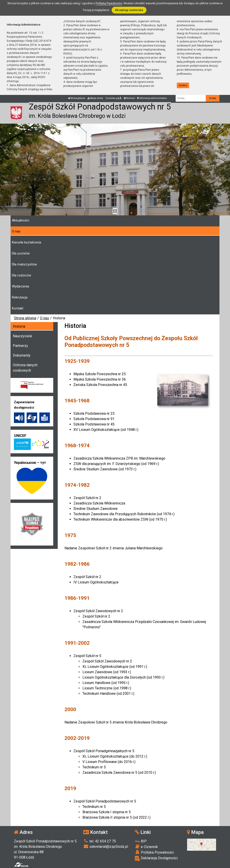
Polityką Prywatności (109, 3)
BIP (141, 841)
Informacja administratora (152, 98)
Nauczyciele (22, 336)
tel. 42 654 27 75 (100, 841)
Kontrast (129, 98)
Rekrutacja (20, 297)
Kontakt (18, 308)
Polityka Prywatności (154, 852)
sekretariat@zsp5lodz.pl (106, 847)
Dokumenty (22, 355)
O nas (16, 231)
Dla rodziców (21, 275)
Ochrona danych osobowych (25, 368)
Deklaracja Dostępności (156, 858)
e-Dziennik (146, 847)
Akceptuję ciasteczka (129, 10)
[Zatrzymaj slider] (115, 211)
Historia (19, 326)
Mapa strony (95, 98)
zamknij (183, 85)
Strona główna (77, 98)
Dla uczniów (21, 253)
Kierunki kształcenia (27, 242)
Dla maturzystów (24, 264)
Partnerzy (20, 346)
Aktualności (21, 220)
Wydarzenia (20, 286)
